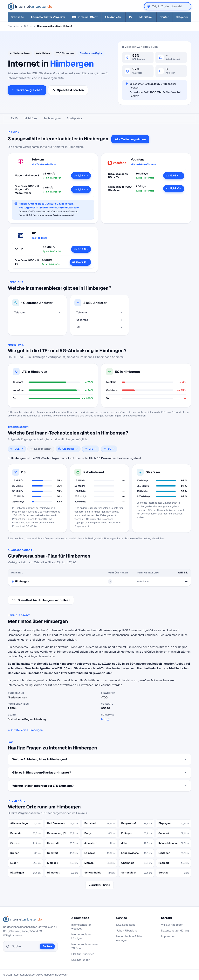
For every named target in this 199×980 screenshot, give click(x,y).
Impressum (168, 936)
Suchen (47, 946)
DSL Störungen (81, 960)
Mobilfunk (31, 118)
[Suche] (25, 946)
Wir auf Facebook (172, 925)
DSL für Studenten (83, 954)
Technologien (52, 118)
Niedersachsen (21, 53)
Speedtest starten (68, 90)
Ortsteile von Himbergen (27, 730)
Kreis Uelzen (43, 53)
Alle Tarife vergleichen (130, 139)
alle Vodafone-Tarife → (144, 164)
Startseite (13, 26)
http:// (105, 719)
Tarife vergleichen (27, 90)
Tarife (15, 118)
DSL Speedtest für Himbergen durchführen (41, 600)
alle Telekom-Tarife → (44, 164)
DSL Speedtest (125, 925)
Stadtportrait (75, 118)
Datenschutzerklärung (175, 931)
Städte (28, 26)
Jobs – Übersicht (127, 931)
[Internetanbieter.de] (30, 6)
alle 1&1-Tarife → (41, 238)
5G (26, 357)
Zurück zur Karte (99, 885)
